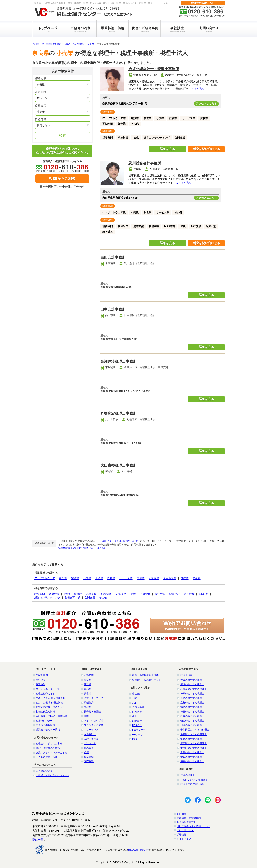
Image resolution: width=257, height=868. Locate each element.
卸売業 (185, 578)
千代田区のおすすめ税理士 (195, 730)
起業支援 (91, 594)
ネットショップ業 (94, 721)
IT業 (86, 716)
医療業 (111, 578)
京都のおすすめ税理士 (192, 703)
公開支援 (90, 598)
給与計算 (189, 594)
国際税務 (89, 761)
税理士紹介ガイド (45, 694)
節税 (133, 594)
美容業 (88, 707)
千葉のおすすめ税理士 (192, 752)
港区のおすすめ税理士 (192, 739)
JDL (134, 703)
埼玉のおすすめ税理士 (192, 712)
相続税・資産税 (73, 594)
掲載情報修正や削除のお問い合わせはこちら (82, 548)
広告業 (141, 578)
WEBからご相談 (62, 179)
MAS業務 (121, 594)
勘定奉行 (137, 721)
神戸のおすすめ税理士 (192, 694)
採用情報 (182, 835)
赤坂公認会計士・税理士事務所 (154, 69)
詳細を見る (168, 149)
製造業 (75, 578)
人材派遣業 (170, 578)
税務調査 (106, 594)
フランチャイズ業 (94, 725)
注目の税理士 (188, 775)
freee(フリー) (139, 730)
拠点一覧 (38, 840)
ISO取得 (203, 594)
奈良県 (91, 44)
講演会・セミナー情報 (48, 730)
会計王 (136, 716)
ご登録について (44, 771)
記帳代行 (174, 594)
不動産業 (154, 578)
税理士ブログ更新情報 (192, 784)
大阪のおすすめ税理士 (192, 680)
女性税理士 (90, 734)
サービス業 (126, 578)
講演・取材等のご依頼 (48, 748)
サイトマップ (184, 839)
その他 (197, 578)
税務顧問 (40, 594)
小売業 (87, 578)
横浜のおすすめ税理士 (192, 684)
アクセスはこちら (206, 103)
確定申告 (41, 684)
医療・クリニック (94, 698)
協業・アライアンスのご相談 (51, 753)
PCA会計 (137, 725)
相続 (86, 752)
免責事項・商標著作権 (189, 818)
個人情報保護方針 (186, 822)
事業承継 (89, 757)
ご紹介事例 (42, 675)
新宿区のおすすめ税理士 (194, 743)
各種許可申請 (72, 598)
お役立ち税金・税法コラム (50, 707)
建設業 (63, 578)
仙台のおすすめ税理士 (192, 721)
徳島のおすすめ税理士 (192, 707)
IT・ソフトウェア (45, 578)
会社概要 (182, 814)
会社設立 (41, 680)
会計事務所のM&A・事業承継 (52, 716)
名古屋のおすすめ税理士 (194, 689)
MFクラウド (139, 735)
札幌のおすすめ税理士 (192, 716)
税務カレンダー (44, 721)
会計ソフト (90, 743)
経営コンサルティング (47, 598)
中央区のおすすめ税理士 (194, 748)
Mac (134, 739)
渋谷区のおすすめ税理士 (194, 734)
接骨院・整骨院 (92, 712)
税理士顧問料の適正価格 (145, 675)
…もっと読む (196, 89)
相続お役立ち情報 (45, 712)
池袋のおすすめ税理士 (192, 757)
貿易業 (88, 689)
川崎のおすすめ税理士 (192, 725)
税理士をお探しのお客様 (49, 744)
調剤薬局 (89, 703)
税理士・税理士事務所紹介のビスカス (52, 44)
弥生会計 (137, 694)
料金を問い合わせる (207, 149)
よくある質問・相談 (47, 757)
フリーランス (91, 730)
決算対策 (54, 594)
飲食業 (99, 578)
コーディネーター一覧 (48, 689)
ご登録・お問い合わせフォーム (53, 775)
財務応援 (137, 712)
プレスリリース (185, 830)
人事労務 (145, 594)
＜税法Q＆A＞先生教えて (194, 780)
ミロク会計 (138, 707)
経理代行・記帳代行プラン (147, 680)
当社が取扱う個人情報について (194, 826)
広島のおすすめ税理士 (192, 698)
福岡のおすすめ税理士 (192, 761)
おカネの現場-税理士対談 (49, 703)
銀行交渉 (160, 594)
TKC (135, 698)
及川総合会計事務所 (145, 163)
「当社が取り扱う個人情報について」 (120, 541)
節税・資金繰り (92, 739)
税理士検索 (79, 44)
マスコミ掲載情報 (45, 725)
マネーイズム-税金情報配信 (51, 698)
